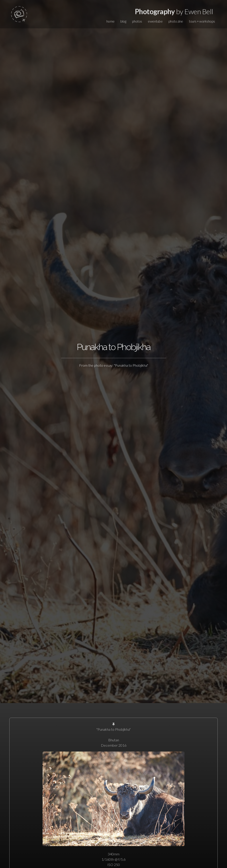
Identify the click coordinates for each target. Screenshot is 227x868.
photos (137, 21)
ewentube (155, 21)
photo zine (176, 21)
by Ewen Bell (174, 11)
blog (123, 21)
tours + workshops (202, 21)
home (111, 21)
